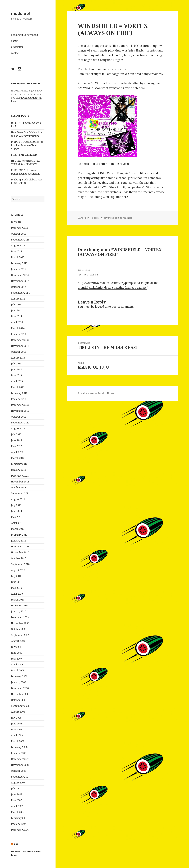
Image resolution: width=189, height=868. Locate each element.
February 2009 (19, 676)
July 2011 (16, 505)
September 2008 (20, 706)
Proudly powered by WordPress (96, 393)
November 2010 (20, 552)
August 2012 (18, 428)
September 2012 (20, 423)
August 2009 (18, 641)
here (125, 197)
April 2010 (17, 594)
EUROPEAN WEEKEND (24, 155)
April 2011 (17, 523)
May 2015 (16, 251)
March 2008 (18, 741)
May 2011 (16, 517)
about (14, 41)
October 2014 (19, 287)
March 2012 (18, 458)
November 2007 (20, 765)
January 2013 (19, 399)
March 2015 (18, 257)
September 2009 (20, 635)
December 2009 (20, 617)
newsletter (17, 47)
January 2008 (19, 753)
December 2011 (20, 476)
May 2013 (16, 375)
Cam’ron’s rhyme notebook (127, 88)
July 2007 (16, 788)
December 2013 (20, 340)
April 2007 (17, 806)
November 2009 (20, 623)
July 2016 (16, 222)
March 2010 (18, 600)
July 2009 (16, 647)
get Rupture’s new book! (25, 35)
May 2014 (16, 316)
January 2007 (19, 824)
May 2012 (16, 446)
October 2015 (19, 234)
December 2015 (20, 228)
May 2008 (16, 729)
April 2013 (17, 381)
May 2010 (16, 588)
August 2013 (18, 358)
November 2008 (20, 694)
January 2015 (19, 269)
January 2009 (19, 682)
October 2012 (19, 417)
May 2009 (16, 659)
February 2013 (19, 393)
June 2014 (17, 310)
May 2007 (16, 800)
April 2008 (17, 735)
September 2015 (20, 240)
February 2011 (19, 535)
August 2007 (18, 783)
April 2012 (17, 452)
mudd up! (20, 13)
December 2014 (20, 275)
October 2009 (19, 629)
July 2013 (16, 364)
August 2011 (18, 499)
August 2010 (18, 570)
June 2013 (17, 369)
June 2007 (17, 794)
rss (16, 844)
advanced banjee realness (145, 74)
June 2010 (17, 582)
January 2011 (19, 541)
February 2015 (19, 263)
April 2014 (17, 322)
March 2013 (18, 387)
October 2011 (19, 487)
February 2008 (19, 747)
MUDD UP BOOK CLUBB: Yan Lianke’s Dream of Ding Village (27, 145)
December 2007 (20, 759)
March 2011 (18, 529)
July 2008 (16, 718)
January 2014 (19, 334)
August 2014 (18, 299)
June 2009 (17, 653)
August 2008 (18, 712)
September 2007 (20, 777)
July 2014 (16, 305)
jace (96, 218)
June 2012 (17, 440)
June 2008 (17, 724)
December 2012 (20, 405)
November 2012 (20, 411)
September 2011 (20, 493)
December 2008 (20, 688)
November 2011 (20, 482)
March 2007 (18, 812)
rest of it (90, 164)
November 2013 (20, 346)
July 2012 (16, 434)
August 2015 (18, 246)
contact (15, 53)
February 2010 (19, 606)
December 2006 (20, 830)
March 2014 (18, 328)
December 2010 (20, 547)
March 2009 (18, 670)
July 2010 (16, 576)
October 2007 (19, 771)
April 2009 (17, 665)
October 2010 (19, 558)
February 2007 (19, 818)
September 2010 (20, 564)
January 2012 (19, 470)
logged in (101, 307)
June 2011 (17, 511)
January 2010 (19, 611)
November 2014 (20, 281)
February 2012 (19, 464)
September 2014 (20, 293)
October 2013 (19, 352)
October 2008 (19, 700)
